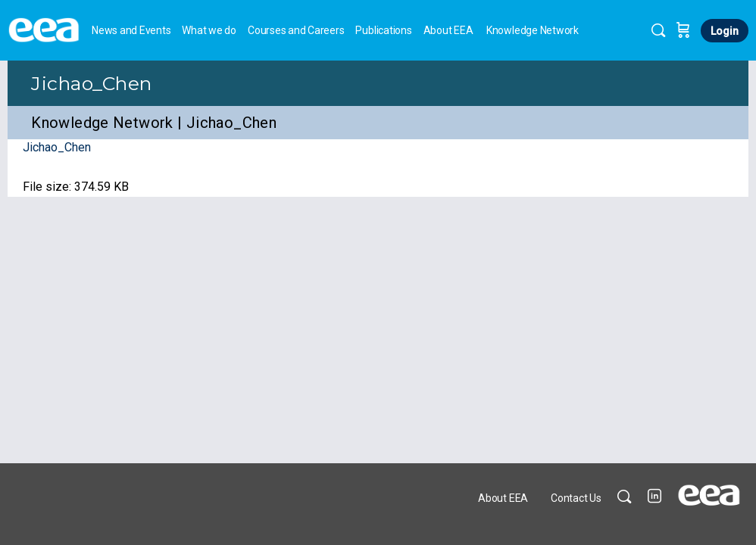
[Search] (658, 30)
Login (725, 31)
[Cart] (683, 30)
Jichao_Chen (91, 83)
